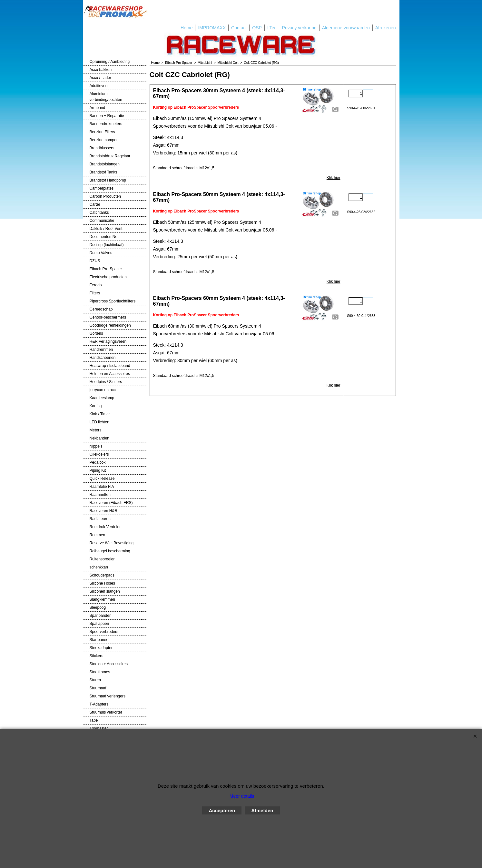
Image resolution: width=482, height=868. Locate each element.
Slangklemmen (102, 599)
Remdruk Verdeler (105, 527)
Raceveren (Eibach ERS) (111, 503)
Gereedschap (101, 309)
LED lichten (99, 422)
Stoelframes (100, 672)
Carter (95, 204)
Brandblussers (102, 148)
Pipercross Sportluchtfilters (113, 301)
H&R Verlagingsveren (108, 341)
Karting (96, 406)
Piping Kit (98, 470)
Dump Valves (101, 253)
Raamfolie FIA (102, 487)
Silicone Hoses (102, 583)
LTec (272, 28)
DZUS (95, 261)
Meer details (242, 796)
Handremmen (101, 350)
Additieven (99, 86)
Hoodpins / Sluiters (106, 382)
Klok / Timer (100, 414)
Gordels (96, 333)
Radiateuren (100, 519)
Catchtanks (99, 212)
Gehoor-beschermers (108, 317)
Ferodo (96, 285)
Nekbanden (99, 438)
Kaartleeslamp (102, 398)
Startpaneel (99, 640)
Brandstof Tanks (103, 172)
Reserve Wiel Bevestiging (112, 543)
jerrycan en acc (103, 390)
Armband (98, 108)
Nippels (96, 446)
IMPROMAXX (212, 28)
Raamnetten (100, 495)
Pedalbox (98, 462)
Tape (94, 720)
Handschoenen (103, 358)
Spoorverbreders (104, 632)
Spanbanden (101, 616)
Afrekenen (386, 28)
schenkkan (99, 567)
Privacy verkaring (299, 28)
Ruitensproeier (102, 559)
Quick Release (102, 478)
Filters (95, 293)
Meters (96, 430)
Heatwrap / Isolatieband (110, 366)
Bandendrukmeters (106, 124)
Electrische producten (108, 277)
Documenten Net (104, 237)
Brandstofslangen (105, 164)
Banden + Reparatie (107, 116)
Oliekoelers (99, 454)
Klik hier (334, 178)
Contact (239, 28)
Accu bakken (101, 70)
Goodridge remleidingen (110, 325)
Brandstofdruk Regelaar (110, 156)
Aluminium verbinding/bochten (106, 97)
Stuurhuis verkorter (106, 712)
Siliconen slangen (105, 591)
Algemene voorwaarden (346, 28)
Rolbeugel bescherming (110, 551)
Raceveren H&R (104, 511)
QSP (257, 28)
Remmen (98, 535)
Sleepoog (98, 607)
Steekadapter (101, 648)
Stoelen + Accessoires (109, 664)
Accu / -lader (100, 78)
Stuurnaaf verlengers (108, 696)
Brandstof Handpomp (108, 180)
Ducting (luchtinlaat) (107, 245)
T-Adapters (99, 704)
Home (187, 28)
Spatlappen (99, 624)
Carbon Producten (105, 196)
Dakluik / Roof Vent (106, 229)
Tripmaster (99, 728)
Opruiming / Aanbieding (110, 62)
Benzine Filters (102, 132)
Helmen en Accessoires (110, 374)
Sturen (95, 680)
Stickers (97, 656)
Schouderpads (102, 575)
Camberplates (102, 188)
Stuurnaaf (98, 688)
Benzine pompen (104, 140)
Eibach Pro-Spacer (106, 269)
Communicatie (102, 221)
